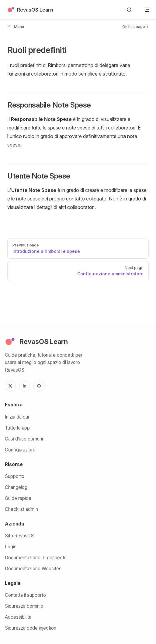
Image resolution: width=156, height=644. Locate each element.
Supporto (15, 476)
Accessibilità (18, 617)
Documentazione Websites (33, 569)
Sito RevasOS (19, 536)
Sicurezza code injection (31, 628)
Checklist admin (21, 509)
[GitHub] (39, 386)
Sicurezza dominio (24, 606)
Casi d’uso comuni (24, 439)
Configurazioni (20, 450)
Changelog (16, 487)
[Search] (129, 10)
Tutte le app (17, 428)
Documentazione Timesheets (36, 558)
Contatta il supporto (25, 595)
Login (11, 547)
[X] (10, 386)
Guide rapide (18, 498)
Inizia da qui (17, 417)
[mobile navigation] (146, 10)
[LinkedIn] (25, 386)
